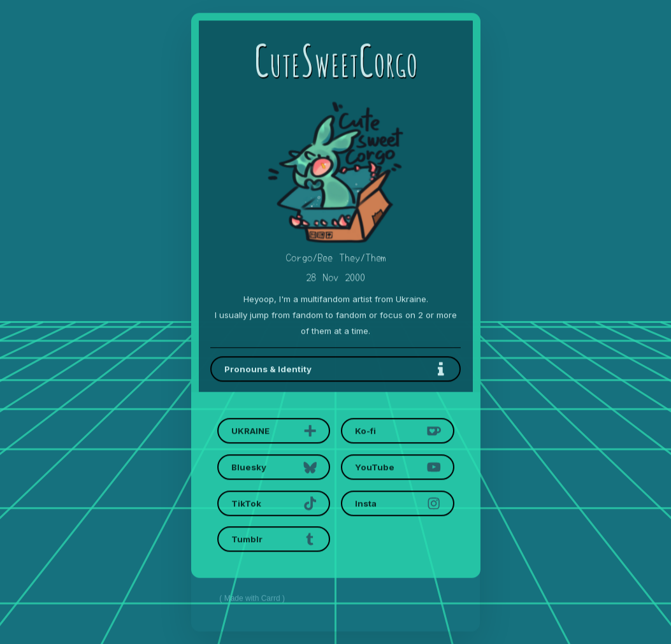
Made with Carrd (252, 599)
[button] (335, 369)
